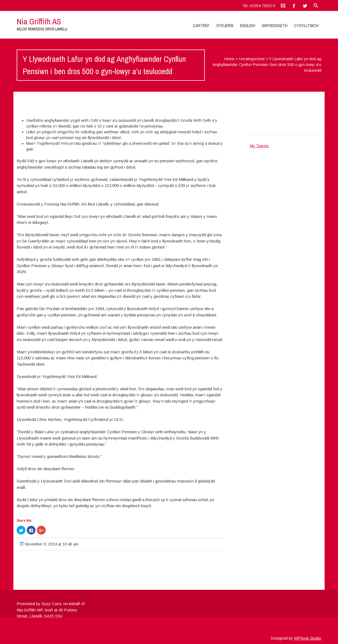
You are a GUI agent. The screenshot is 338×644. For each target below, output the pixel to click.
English (248, 25)
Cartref (201, 25)
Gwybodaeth (275, 25)
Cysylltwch (306, 25)
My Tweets (259, 146)
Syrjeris (225, 25)
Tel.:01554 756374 (259, 6)
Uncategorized (252, 59)
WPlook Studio (308, 638)
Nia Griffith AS (39, 21)
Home (229, 59)
